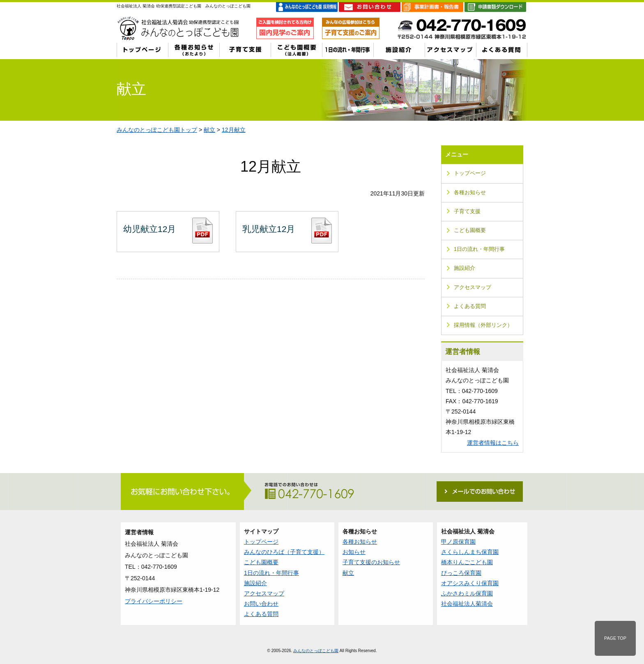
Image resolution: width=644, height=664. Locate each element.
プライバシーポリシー (154, 601)
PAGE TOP (615, 638)
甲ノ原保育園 (458, 542)
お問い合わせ (261, 604)
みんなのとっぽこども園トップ (157, 130)
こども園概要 (470, 230)
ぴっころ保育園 (461, 573)
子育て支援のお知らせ (371, 562)
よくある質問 (470, 306)
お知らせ (354, 552)
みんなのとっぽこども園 (316, 651)
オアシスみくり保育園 (470, 583)
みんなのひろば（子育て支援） (284, 552)
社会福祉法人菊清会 (467, 604)
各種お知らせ (470, 193)
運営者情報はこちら (493, 443)
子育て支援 (467, 211)
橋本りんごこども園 (467, 562)
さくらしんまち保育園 (470, 552)
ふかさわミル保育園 (467, 593)
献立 (209, 130)
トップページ (470, 173)
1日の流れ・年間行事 (479, 249)
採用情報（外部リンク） (483, 325)
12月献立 (234, 130)
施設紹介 (465, 268)
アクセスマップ (473, 287)
